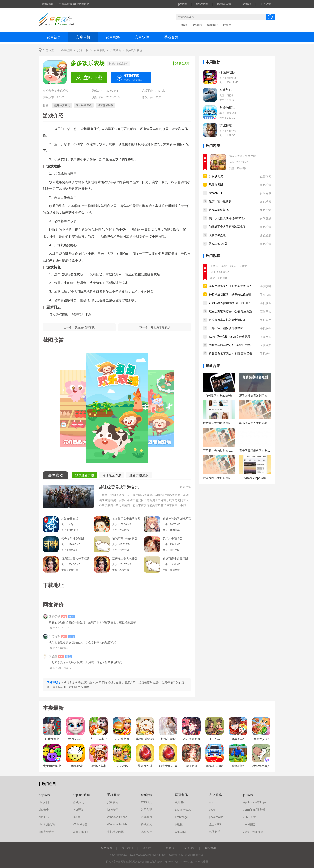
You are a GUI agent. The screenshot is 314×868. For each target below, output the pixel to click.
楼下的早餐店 (99, 739)
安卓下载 (83, 50)
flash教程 (202, 4)
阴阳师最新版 (191, 739)
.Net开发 (78, 810)
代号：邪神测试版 (73, 539)
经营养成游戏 (105, 105)
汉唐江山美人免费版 (125, 559)
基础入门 (78, 802)
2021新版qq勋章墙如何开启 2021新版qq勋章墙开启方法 (244, 303)
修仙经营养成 (84, 105)
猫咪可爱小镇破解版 (125, 539)
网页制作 (181, 795)
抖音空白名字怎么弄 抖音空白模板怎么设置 (236, 353)
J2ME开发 (250, 817)
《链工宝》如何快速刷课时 (226, 328)
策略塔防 (242, 168)
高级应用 (147, 832)
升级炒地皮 (216, 176)
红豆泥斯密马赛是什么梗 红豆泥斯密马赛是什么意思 (242, 311)
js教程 (179, 824)
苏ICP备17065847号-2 (191, 855)
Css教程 (197, 25)
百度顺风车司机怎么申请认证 (227, 320)
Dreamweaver (184, 810)
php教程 (45, 795)
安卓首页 (54, 37)
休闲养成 (266, 193)
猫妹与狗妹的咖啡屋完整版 (177, 519)
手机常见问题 (115, 832)
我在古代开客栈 (85, 327)
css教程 (147, 795)
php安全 (44, 810)
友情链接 (189, 848)
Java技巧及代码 (253, 832)
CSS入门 (147, 802)
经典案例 (147, 817)
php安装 (44, 817)
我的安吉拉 (75, 739)
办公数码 (215, 795)
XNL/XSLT (182, 832)
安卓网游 (113, 37)
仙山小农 (215, 739)
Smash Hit (216, 193)
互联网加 (223, 278)
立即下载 (93, 78)
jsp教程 (248, 795)
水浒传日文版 (70, 519)
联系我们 (148, 848)
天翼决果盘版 (217, 235)
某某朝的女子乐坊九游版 (126, 519)
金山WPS (215, 824)
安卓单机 (83, 37)
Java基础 (249, 824)
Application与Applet (255, 802)
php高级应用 (47, 832)
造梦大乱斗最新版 (220, 201)
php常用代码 (47, 824)
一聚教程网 (65, 50)
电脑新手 (215, 832)
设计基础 (181, 802)
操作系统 (213, 25)
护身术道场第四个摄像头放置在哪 (230, 294)
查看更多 (185, 487)
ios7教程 (112, 810)
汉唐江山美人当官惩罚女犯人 (75, 559)
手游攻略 (266, 286)
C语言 (77, 817)
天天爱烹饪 (122, 739)
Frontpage (181, 817)
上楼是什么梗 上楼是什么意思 (229, 266)
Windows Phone (117, 817)
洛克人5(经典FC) (220, 210)
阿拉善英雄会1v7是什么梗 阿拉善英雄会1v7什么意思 (242, 345)
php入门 (44, 802)
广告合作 (169, 848)
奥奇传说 (238, 739)
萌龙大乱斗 (145, 766)
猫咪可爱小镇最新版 (175, 559)
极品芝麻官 (168, 739)
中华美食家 (75, 766)
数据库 (227, 25)
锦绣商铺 (191, 766)
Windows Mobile (117, 824)
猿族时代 (238, 766)
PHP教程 (181, 25)
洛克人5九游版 (218, 244)
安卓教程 (113, 802)
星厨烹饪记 (261, 739)
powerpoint (216, 817)
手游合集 (171, 37)
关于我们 (127, 848)
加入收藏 (266, 4)
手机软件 (266, 303)
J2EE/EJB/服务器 (254, 810)
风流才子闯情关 (173, 539)
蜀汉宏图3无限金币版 (243, 156)
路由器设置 (224, 4)
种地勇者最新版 (160, 327)
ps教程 (183, 4)
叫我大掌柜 (52, 739)
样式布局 (147, 824)
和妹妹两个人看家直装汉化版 (227, 227)
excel (212, 810)
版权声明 (210, 848)
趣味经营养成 (62, 105)
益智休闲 (266, 176)
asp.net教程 (81, 795)
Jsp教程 (246, 4)
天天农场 (122, 766)
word (212, 802)
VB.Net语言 (80, 824)
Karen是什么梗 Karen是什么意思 (230, 337)
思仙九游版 (216, 185)
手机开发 (113, 795)
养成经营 (116, 50)
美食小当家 (99, 766)
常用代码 (147, 810)
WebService (80, 832)
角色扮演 (266, 185)
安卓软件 (142, 37)
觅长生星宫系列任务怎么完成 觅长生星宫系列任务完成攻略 (246, 286)
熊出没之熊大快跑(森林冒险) (227, 218)
